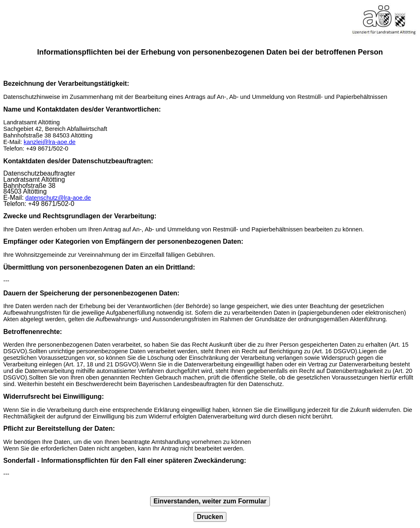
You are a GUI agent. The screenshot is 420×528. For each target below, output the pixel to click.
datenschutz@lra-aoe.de (58, 198)
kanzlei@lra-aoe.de (50, 142)
